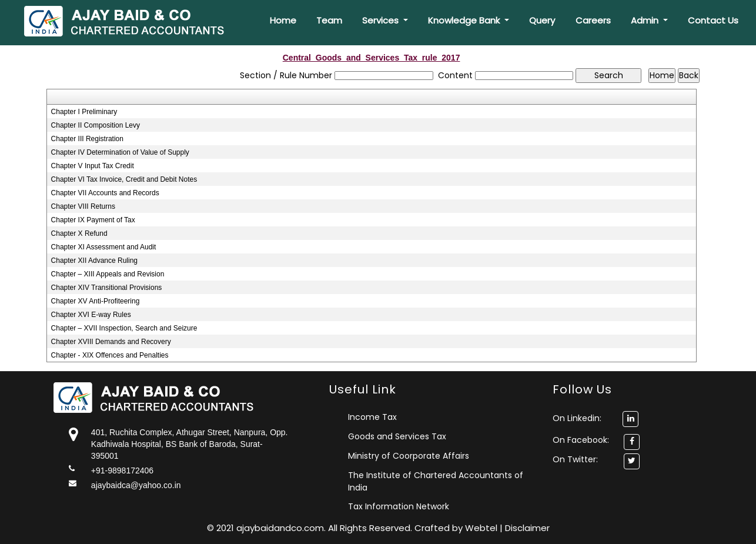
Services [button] (382, 20)
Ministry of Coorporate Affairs (409, 456)
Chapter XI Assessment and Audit (104, 247)
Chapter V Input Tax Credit (93, 166)
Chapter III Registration (87, 139)
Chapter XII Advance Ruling (94, 261)
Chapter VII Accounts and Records (105, 193)
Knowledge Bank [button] (465, 20)
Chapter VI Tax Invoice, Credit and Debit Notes (124, 179)
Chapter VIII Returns (83, 206)
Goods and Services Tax (397, 436)
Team (329, 20)
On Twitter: (575, 459)
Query (542, 20)
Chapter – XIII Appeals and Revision (108, 274)
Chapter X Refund (79, 233)
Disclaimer (527, 528)
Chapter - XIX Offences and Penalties (110, 355)
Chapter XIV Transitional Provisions (107, 288)
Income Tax (372, 417)
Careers (593, 20)
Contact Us (713, 20)
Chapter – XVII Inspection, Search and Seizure (124, 328)
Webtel (482, 528)
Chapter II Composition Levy (96, 125)
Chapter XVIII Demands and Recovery (111, 342)
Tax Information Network (399, 506)
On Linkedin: (596, 418)
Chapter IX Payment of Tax (93, 220)
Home (283, 20)
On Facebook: (581, 440)
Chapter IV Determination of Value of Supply (120, 152)
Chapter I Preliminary (84, 112)
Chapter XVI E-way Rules (91, 315)
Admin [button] (646, 20)
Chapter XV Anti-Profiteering (96, 301)
